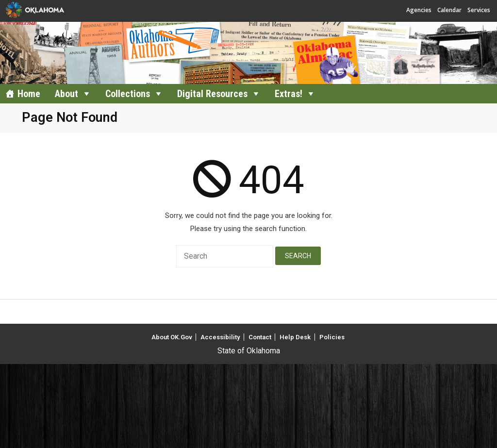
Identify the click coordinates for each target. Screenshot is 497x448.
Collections (128, 94)
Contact (260, 337)
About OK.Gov (172, 337)
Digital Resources (212, 94)
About (66, 94)
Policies (332, 337)
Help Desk (295, 337)
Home (29, 94)
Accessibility (220, 337)
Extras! (289, 94)
